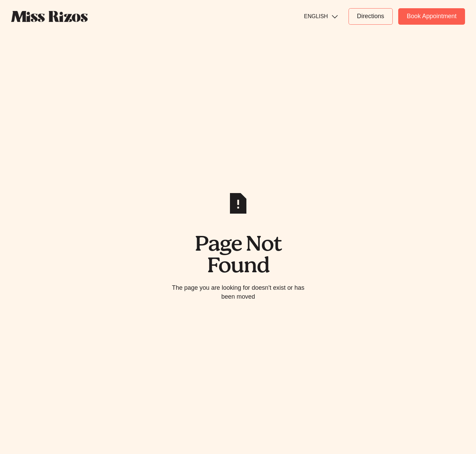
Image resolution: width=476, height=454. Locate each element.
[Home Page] (49, 16)
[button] (321, 16)
